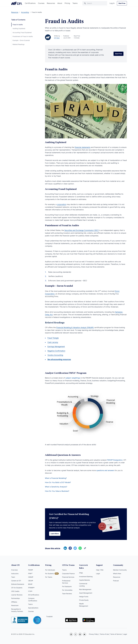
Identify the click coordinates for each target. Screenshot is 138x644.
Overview (14, 570)
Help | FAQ (100, 570)
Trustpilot (49, 617)
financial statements (82, 147)
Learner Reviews (17, 595)
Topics (30, 604)
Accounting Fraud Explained (22, 32)
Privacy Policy (94, 634)
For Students (49, 574)
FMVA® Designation (115, 460)
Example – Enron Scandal (21, 40)
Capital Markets (84, 577)
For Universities (67, 590)
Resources (51, 3)
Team (13, 577)
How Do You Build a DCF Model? (58, 482)
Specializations (33, 608)
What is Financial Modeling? (56, 478)
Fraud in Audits (18, 25)
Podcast (116, 581)
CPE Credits (15, 592)
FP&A (81, 570)
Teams (75, 3)
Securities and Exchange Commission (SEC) (82, 230)
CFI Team (57, 38)
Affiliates (14, 602)
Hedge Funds (84, 594)
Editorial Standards (18, 584)
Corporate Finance (68, 574)
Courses (41, 3)
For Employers (67, 587)
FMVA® (31, 570)
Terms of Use (104, 634)
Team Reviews (67, 594)
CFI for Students (17, 588)
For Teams (49, 577)
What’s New (117, 574)
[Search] (95, 3)
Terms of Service (116, 634)
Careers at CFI (16, 581)
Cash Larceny (53, 342)
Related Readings (19, 44)
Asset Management (86, 590)
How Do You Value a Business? (57, 491)
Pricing (67, 3)
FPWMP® (31, 588)
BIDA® (30, 584)
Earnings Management (56, 346)
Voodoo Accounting (55, 355)
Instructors (15, 574)
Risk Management (85, 587)
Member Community (120, 570)
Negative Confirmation (56, 351)
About (60, 3)
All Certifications (34, 595)
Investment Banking (86, 574)
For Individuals (50, 570)
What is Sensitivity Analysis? (56, 487)
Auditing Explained (19, 28)
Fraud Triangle (53, 338)
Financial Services (68, 577)
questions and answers (105, 470)
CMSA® (31, 577)
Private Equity (84, 597)
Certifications (30, 3)
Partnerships (15, 599)
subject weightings (73, 378)
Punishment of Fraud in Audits (23, 36)
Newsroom (15, 606)
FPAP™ (30, 574)
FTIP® (30, 592)
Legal (98, 574)
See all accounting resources (59, 359)
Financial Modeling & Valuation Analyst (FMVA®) (75, 327)
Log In (112, 3)
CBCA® (31, 581)
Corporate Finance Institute (17, 3)
